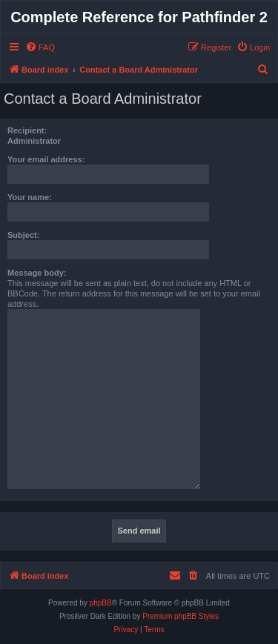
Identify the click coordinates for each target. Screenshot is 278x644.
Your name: (30, 197)
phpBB (101, 603)
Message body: (37, 273)
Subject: (23, 235)
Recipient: (27, 130)
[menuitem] (40, 47)
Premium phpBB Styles (181, 616)
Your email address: (46, 159)
